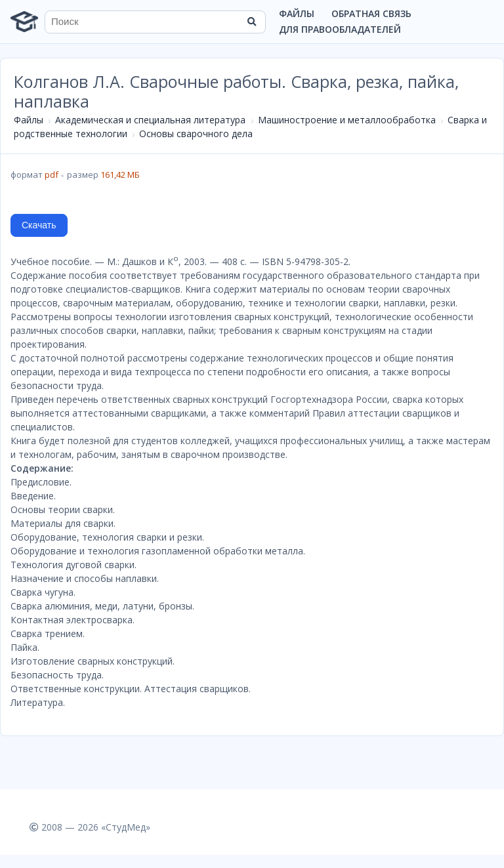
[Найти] (251, 22)
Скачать (39, 225)
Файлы (297, 13)
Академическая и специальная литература (150, 120)
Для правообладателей (340, 29)
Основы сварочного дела (196, 134)
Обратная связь (371, 13)
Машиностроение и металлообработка (347, 120)
